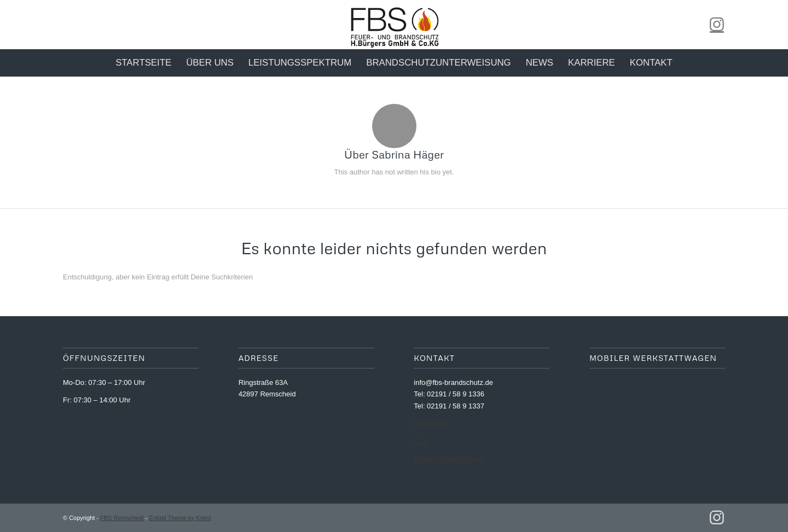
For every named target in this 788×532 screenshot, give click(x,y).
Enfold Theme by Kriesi (180, 518)
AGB (421, 442)
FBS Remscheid (122, 518)
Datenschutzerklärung (448, 459)
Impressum (431, 423)
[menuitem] (143, 63)
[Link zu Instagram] (717, 25)
